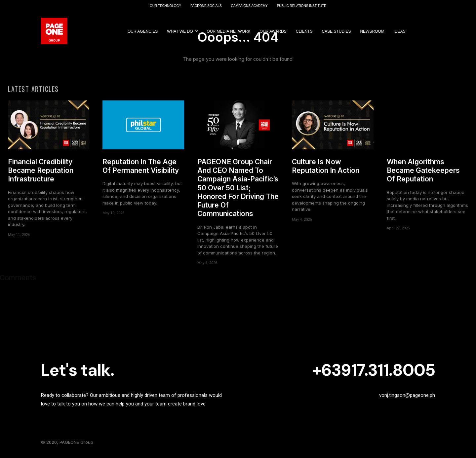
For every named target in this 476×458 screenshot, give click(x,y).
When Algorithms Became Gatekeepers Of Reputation (423, 172)
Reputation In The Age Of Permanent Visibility (141, 168)
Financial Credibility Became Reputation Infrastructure (41, 172)
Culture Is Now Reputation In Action (326, 168)
